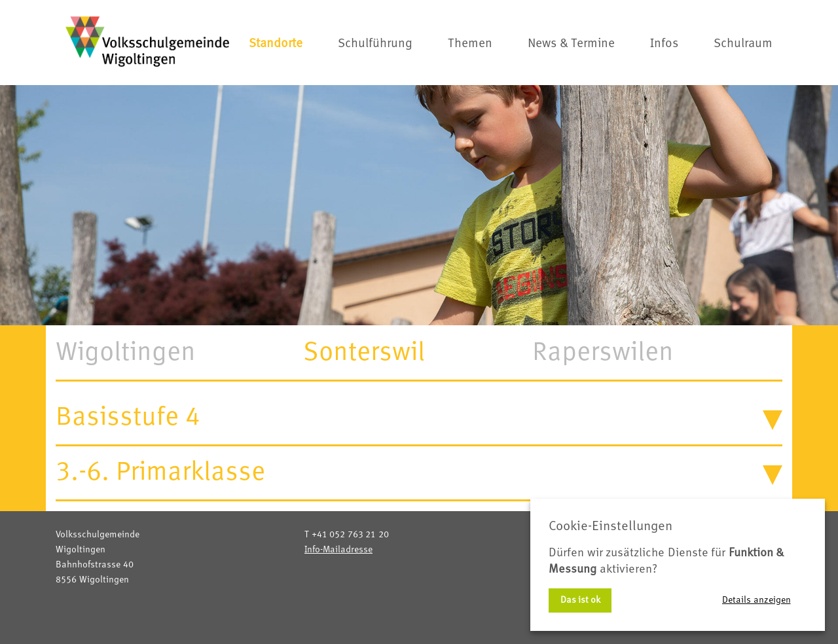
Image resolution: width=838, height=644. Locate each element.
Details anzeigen (756, 600)
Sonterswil (364, 353)
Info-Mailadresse (338, 550)
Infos (664, 44)
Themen (470, 44)
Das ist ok (580, 600)
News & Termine (571, 44)
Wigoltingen (126, 353)
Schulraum (743, 44)
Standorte (276, 44)
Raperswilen (603, 353)
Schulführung (375, 44)
